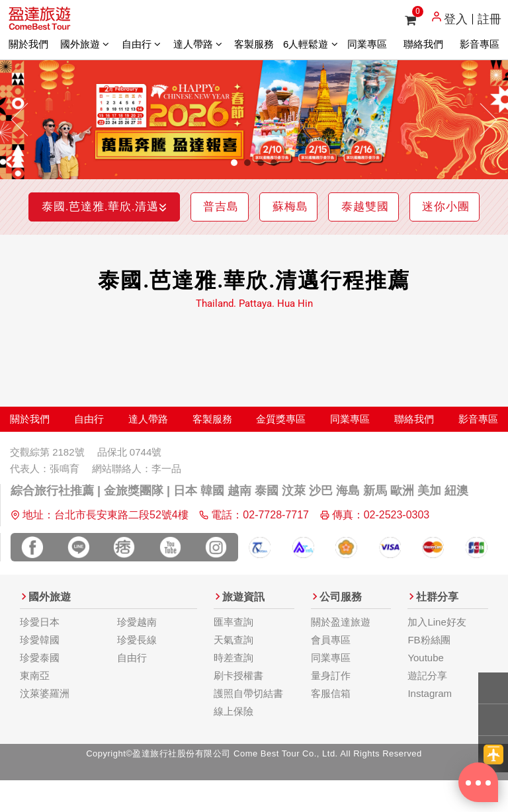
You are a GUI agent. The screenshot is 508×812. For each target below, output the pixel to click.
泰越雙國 (428, 207)
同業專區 (367, 44)
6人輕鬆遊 (311, 44)
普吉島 (258, 207)
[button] (20, 120)
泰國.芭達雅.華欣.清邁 (121, 207)
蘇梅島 (340, 207)
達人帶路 (198, 44)
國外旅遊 (85, 44)
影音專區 (480, 44)
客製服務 (254, 44)
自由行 (141, 44)
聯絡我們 (423, 44)
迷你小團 (256, 241)
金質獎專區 (281, 453)
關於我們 (28, 44)
